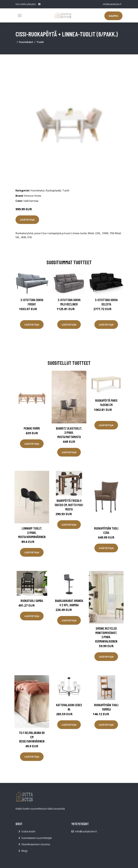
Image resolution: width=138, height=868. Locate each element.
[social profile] (39, 4)
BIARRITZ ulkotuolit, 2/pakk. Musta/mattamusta (69, 433)
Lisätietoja (27, 220)
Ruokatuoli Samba (32, 601)
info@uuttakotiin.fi (112, 4)
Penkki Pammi (32, 428)
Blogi (24, 851)
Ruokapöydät (53, 190)
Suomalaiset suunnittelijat (37, 838)
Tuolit (40, 42)
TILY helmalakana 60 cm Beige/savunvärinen (32, 737)
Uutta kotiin (28, 831)
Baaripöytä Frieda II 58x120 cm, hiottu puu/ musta (69, 505)
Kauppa (113, 16)
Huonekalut (26, 42)
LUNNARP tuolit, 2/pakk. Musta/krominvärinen (32, 532)
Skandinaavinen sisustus (36, 844)
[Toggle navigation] (20, 15)
